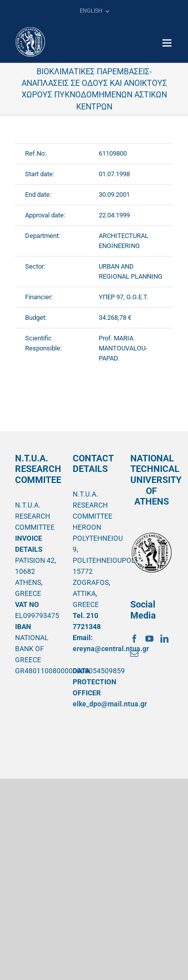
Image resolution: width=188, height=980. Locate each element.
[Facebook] (134, 639)
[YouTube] (149, 639)
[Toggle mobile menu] (168, 43)
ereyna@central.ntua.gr (111, 649)
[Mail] (134, 654)
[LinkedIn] (164, 639)
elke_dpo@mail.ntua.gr (110, 704)
